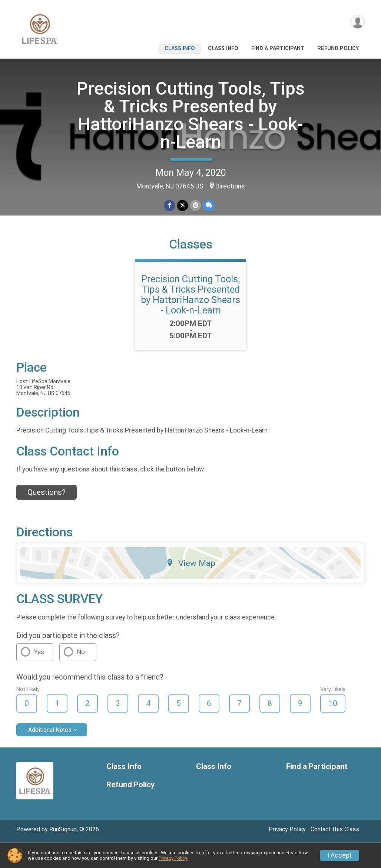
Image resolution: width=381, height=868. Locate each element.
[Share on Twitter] (183, 205)
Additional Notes (50, 730)
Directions (230, 186)
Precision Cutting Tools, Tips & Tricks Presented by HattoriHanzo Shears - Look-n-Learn (191, 115)
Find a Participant (278, 48)
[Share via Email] (196, 205)
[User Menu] (358, 22)
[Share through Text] (209, 205)
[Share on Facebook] (170, 205)
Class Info (180, 48)
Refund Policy (338, 48)
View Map (191, 563)
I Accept (339, 855)
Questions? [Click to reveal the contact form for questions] (47, 492)
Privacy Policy (287, 829)
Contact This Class (335, 829)
